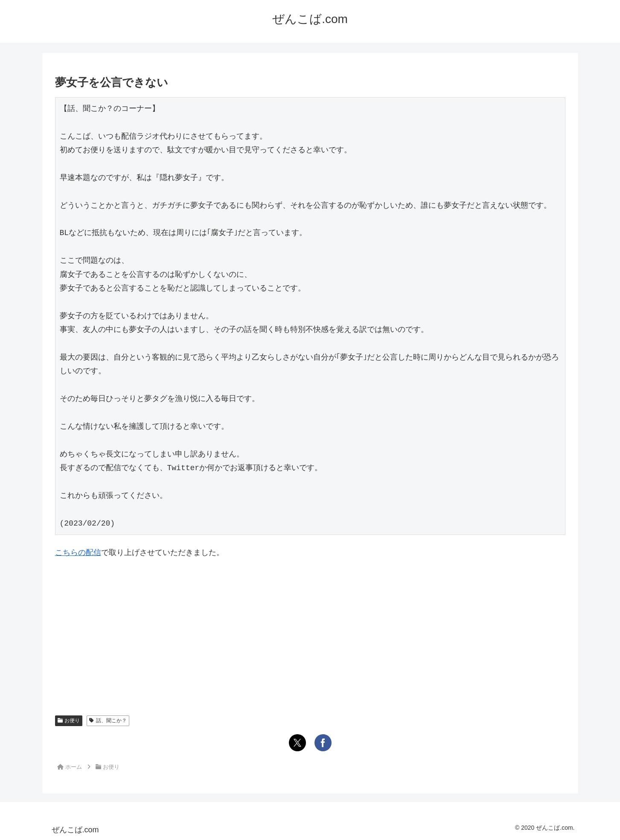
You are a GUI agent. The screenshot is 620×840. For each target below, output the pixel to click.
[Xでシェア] (297, 743)
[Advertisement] (310, 630)
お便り (69, 721)
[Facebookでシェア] (323, 743)
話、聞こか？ (108, 721)
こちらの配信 (78, 552)
